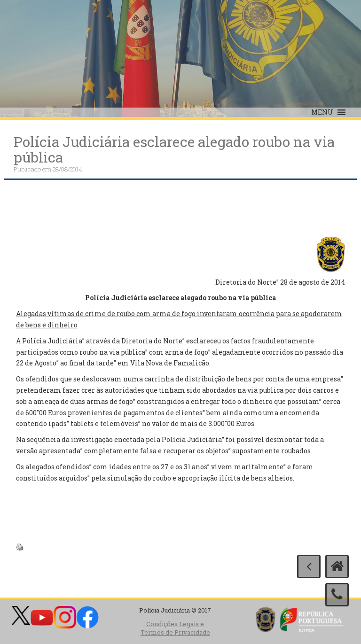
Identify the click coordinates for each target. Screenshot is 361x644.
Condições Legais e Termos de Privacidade (175, 628)
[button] (322, 112)
